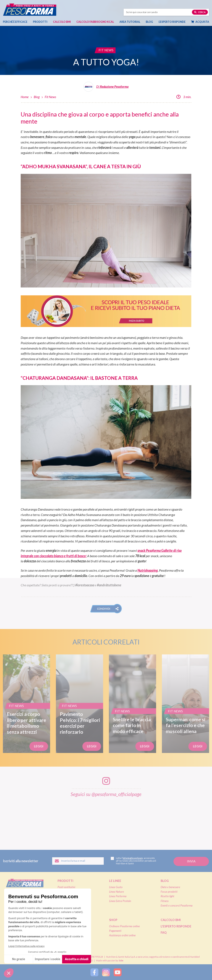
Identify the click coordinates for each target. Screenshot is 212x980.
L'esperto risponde (176, 926)
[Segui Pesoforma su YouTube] (118, 972)
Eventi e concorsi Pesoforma (177, 905)
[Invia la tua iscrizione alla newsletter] (191, 862)
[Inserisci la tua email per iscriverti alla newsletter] (78, 861)
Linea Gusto (116, 887)
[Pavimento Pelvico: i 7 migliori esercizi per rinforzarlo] (79, 704)
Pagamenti (115, 931)
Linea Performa (118, 896)
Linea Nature (116, 892)
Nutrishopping (148, 570)
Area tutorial (130, 22)
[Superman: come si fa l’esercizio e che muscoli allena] (185, 704)
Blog (149, 22)
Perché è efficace (15, 22)
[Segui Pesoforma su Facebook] (94, 972)
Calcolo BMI (62, 22)
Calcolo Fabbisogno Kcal (95, 22)
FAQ (164, 933)
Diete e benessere (170, 887)
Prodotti (40, 22)
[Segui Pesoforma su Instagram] (106, 972)
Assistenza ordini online (122, 935)
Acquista (200, 22)
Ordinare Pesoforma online (124, 926)
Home (25, 97)
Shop (113, 920)
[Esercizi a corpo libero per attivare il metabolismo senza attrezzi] (26, 704)
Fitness (165, 901)
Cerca (200, 12)
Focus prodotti (169, 892)
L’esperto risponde (172, 22)
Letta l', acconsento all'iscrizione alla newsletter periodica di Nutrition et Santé (133, 861)
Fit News (50, 97)
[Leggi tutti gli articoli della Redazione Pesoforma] (106, 88)
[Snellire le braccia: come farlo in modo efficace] (132, 704)
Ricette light (167, 896)
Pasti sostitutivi (66, 887)
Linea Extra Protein (120, 901)
